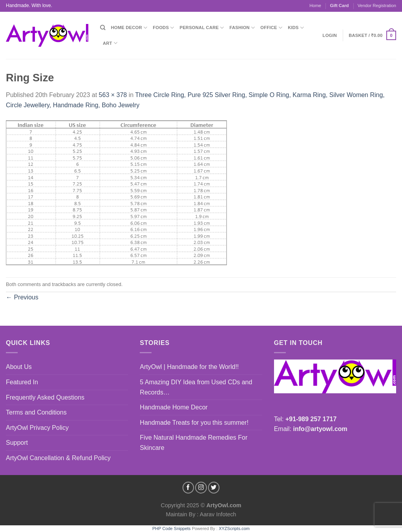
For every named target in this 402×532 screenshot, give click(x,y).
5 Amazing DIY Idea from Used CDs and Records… (196, 387)
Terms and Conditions (36, 412)
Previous (22, 297)
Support (17, 443)
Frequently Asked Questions (45, 397)
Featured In (22, 382)
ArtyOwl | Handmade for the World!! (189, 367)
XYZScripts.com (234, 528)
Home (315, 6)
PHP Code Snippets (172, 528)
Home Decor (129, 28)
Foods (163, 28)
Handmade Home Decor (174, 407)
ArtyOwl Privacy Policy (37, 428)
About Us (19, 367)
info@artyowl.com (320, 429)
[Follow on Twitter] (214, 488)
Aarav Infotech (217, 514)
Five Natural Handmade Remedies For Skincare (194, 443)
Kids (296, 28)
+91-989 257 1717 (311, 419)
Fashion (242, 28)
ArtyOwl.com (224, 505)
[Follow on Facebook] (188, 488)
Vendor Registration (377, 6)
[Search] (103, 28)
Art (110, 43)
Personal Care (202, 28)
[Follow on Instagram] (201, 488)
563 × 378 (113, 95)
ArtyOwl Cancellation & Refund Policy (58, 458)
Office (271, 28)
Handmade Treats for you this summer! (194, 423)
